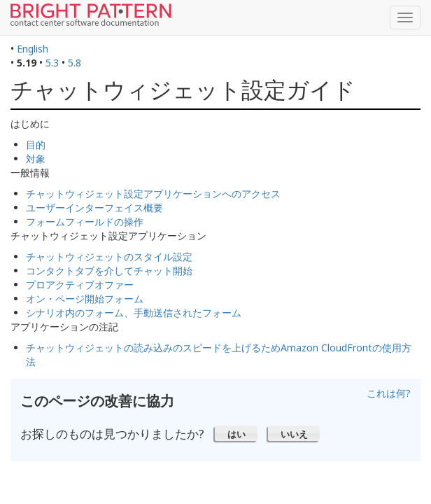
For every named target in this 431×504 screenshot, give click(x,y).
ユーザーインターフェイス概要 (94, 208)
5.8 (75, 63)
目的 (36, 145)
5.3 (52, 63)
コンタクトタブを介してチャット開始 (109, 271)
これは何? (389, 393)
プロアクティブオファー (80, 285)
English (33, 49)
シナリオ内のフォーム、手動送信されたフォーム (134, 313)
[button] (236, 433)
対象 (36, 159)
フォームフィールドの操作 (85, 222)
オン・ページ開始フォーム (85, 299)
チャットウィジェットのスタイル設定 (109, 257)
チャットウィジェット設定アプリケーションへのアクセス (153, 194)
